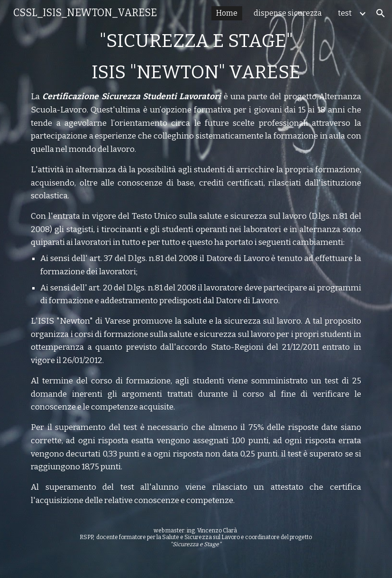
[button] (381, 13)
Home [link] (227, 13)
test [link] (345, 13)
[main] (196, 289)
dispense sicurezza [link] (288, 13)
